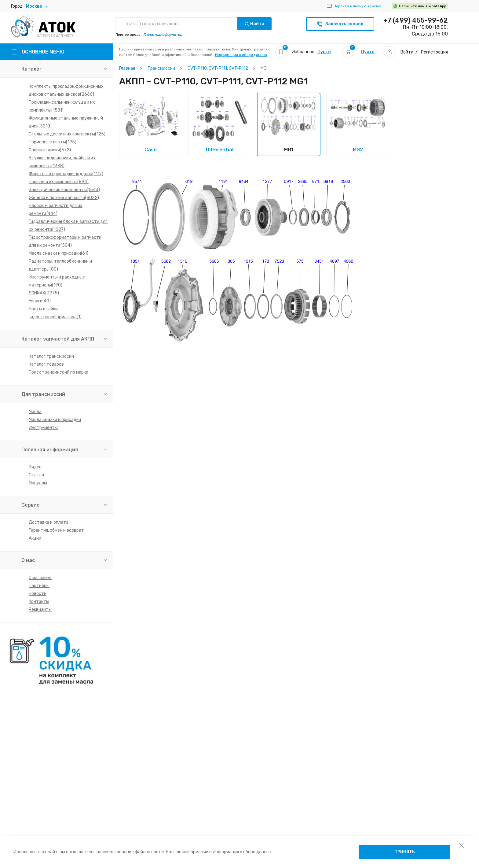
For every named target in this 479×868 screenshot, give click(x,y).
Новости (38, 594)
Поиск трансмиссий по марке (59, 372)
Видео (35, 467)
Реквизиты (40, 609)
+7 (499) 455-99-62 (416, 20)
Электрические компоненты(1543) (64, 190)
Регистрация (434, 52)
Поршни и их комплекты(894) (59, 182)
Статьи (36, 475)
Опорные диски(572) (50, 150)
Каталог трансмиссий (51, 356)
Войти (407, 52)
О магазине (40, 578)
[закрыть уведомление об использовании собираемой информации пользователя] (461, 845)
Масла (35, 412)
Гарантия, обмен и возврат (56, 530)
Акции (35, 538)
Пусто (324, 52)
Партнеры (39, 586)
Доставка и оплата (49, 522)
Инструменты (43, 428)
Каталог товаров (46, 364)
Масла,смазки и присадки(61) (59, 253)
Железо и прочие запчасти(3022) (64, 198)
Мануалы (38, 483)
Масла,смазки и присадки (55, 420)
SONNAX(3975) (44, 293)
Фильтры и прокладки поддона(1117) (66, 174)
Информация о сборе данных (241, 55)
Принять (405, 852)
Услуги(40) (40, 301)
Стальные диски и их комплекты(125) (67, 134)
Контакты (39, 602)
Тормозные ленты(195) (53, 142)
